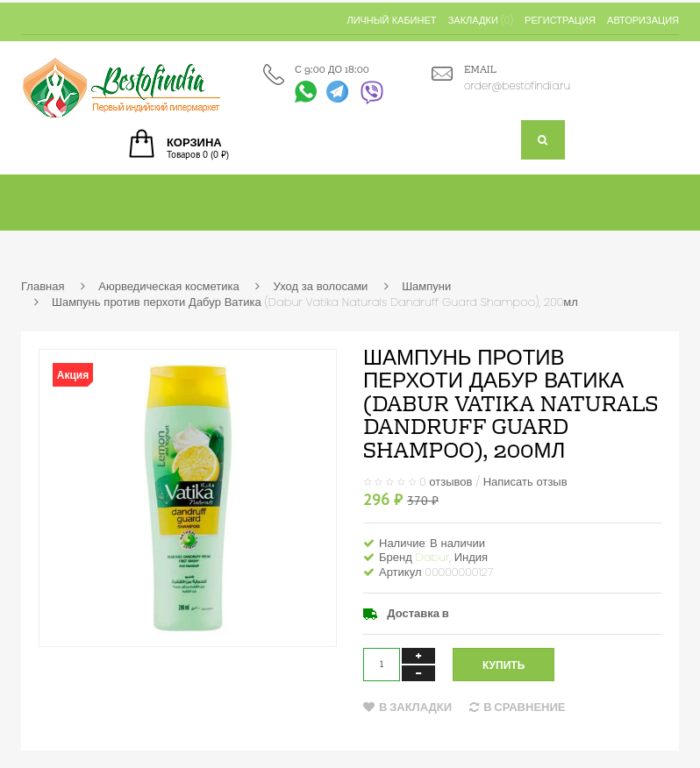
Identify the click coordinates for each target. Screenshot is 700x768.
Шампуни (426, 286)
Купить (504, 665)
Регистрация (560, 20)
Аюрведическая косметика (168, 286)
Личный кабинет (391, 20)
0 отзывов (446, 481)
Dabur (433, 557)
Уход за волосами (320, 286)
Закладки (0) (481, 20)
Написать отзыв (525, 481)
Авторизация (643, 20)
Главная (43, 286)
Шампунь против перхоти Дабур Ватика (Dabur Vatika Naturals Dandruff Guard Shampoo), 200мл (315, 302)
